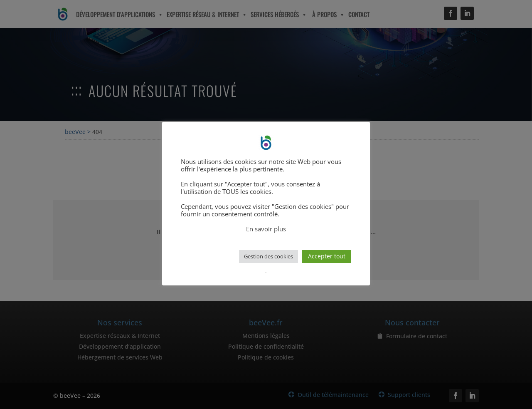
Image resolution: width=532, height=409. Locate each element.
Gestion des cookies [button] (268, 256)
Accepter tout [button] (327, 256)
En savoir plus (266, 229)
